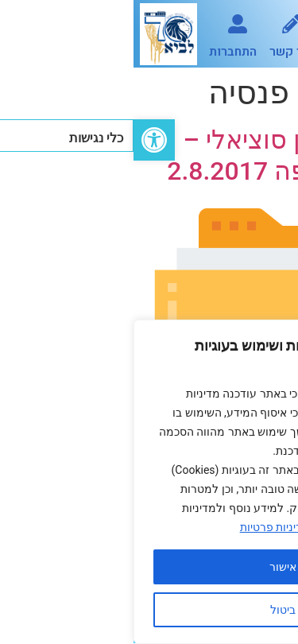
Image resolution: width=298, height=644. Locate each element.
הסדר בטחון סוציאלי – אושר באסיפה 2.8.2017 (162, 155)
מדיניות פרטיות (141, 527)
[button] (269, 34)
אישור (149, 567)
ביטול (149, 610)
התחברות (99, 52)
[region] (149, 482)
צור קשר (158, 52)
